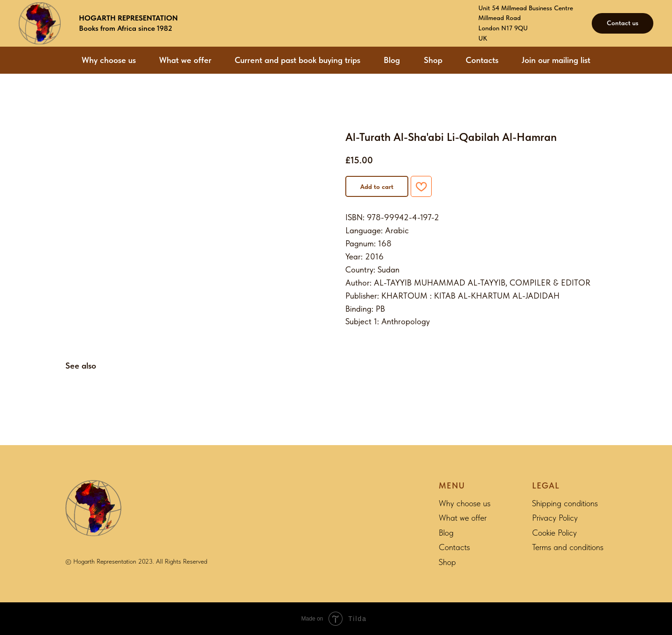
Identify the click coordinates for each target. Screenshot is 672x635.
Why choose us (109, 60)
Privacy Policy (555, 518)
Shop (433, 60)
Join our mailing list (556, 60)
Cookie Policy (554, 533)
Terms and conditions (568, 547)
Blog (392, 60)
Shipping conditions (565, 503)
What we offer (185, 60)
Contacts (482, 60)
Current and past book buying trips (297, 60)
